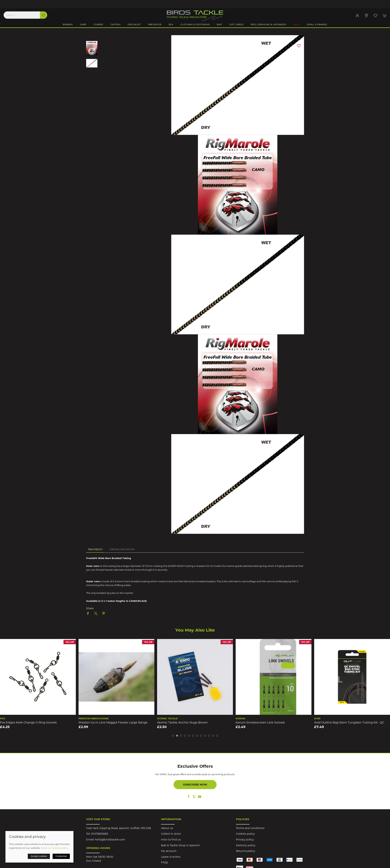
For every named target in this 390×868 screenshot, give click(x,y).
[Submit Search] (44, 15)
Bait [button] (219, 24)
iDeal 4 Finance (317, 24)
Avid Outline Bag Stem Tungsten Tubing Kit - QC (349, 722)
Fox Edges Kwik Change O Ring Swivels (28, 722)
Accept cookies (39, 856)
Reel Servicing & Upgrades (268, 24)
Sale (296, 24)
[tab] (173, 736)
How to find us (171, 840)
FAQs (165, 862)
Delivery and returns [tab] (122, 549)
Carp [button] (83, 24)
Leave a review (171, 857)
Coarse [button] (98, 24)
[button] (375, 16)
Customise (61, 856)
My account (169, 851)
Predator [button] (155, 24)
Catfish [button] (115, 24)
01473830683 (99, 834)
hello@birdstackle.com (110, 840)
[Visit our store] (366, 16)
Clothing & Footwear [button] (195, 24)
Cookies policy (245, 834)
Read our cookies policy (55, 848)
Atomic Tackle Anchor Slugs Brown (182, 722)
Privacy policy (245, 840)
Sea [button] (171, 24)
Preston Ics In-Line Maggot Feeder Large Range (113, 722)
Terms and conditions (250, 828)
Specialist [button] (134, 24)
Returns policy (246, 851)
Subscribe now (195, 785)
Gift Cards (236, 24)
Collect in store (171, 834)
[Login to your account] (357, 16)
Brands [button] (68, 24)
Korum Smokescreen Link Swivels (260, 722)
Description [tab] (95, 549)
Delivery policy (246, 845)
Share (90, 608)
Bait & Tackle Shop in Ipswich (180, 845)
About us (167, 828)
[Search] (25, 15)
